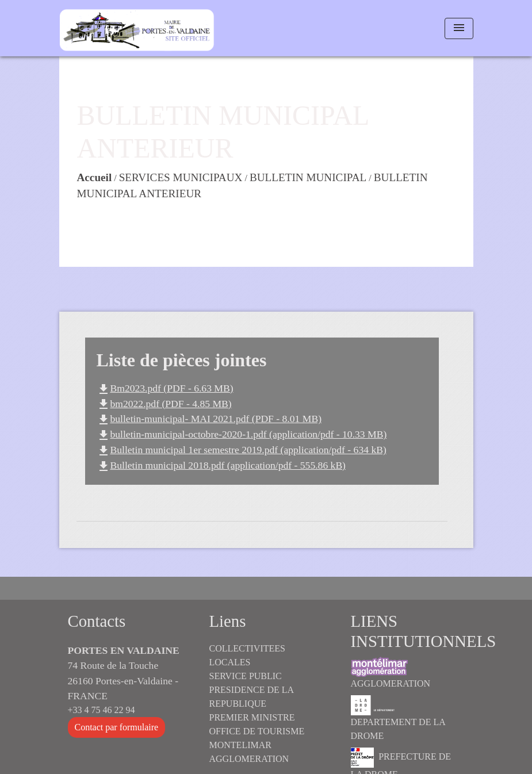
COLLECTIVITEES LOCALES (247, 655)
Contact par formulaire (117, 727)
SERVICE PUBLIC (246, 676)
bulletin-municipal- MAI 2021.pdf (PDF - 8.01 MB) (209, 419)
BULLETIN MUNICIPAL (308, 177)
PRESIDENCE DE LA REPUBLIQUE (252, 697)
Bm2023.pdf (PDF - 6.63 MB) (165, 388)
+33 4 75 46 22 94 (102, 710)
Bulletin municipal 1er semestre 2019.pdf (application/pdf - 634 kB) (242, 450)
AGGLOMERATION (391, 673)
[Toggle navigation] (459, 28)
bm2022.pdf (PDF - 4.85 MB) (164, 404)
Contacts (97, 621)
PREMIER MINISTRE (252, 717)
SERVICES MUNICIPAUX (181, 177)
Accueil (95, 177)
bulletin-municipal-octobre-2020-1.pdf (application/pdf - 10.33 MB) (242, 434)
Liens (228, 621)
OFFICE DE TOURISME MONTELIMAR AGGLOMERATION (257, 745)
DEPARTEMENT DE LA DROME (398, 718)
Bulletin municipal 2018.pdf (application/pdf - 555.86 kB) (221, 465)
